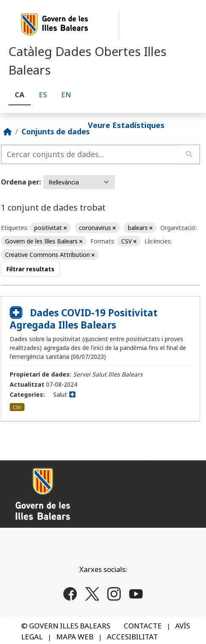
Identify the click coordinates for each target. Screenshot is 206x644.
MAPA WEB (75, 637)
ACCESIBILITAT (132, 637)
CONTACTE (143, 626)
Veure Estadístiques (126, 125)
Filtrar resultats (30, 269)
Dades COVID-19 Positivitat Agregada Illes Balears (84, 319)
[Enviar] (189, 154)
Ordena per (20, 182)
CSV (17, 407)
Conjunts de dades (56, 131)
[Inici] (8, 131)
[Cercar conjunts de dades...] (90, 154)
